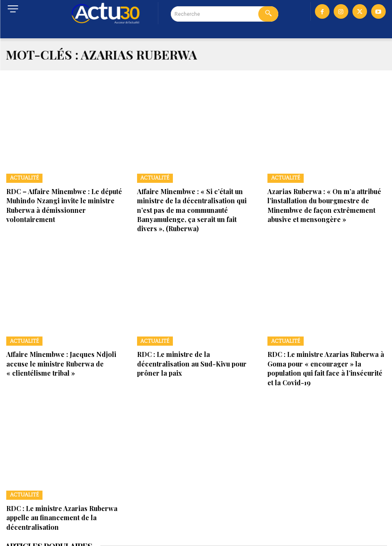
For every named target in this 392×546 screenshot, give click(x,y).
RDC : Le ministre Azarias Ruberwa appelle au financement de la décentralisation (66, 480)
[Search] (268, 14)
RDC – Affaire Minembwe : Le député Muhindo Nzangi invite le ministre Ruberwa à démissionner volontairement (65, 197)
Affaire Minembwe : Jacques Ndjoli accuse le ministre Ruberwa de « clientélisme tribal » (67, 340)
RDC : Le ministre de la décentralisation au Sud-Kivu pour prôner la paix (196, 340)
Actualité (21, 177)
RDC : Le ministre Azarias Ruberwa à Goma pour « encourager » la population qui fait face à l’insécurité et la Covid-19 (327, 344)
